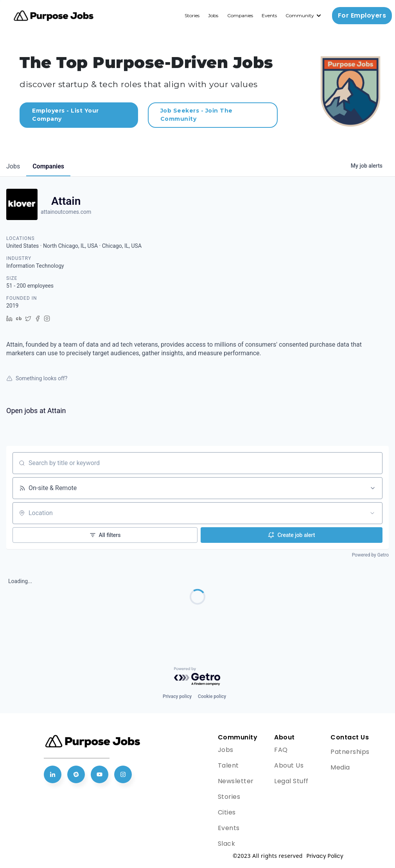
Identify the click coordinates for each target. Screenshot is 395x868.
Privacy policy (177, 696)
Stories (192, 15)
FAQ (281, 750)
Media (340, 767)
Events (269, 15)
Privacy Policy (325, 856)
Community (300, 15)
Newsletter (236, 781)
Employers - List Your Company (66, 115)
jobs (13, 166)
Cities (227, 812)
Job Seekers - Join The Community (197, 115)
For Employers (362, 15)
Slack (227, 844)
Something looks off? (37, 378)
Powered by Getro (370, 555)
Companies (240, 15)
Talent (228, 765)
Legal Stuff (291, 781)
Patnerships (350, 752)
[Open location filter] (372, 513)
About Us (289, 765)
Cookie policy (212, 696)
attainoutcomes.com (66, 212)
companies (48, 166)
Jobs (213, 15)
